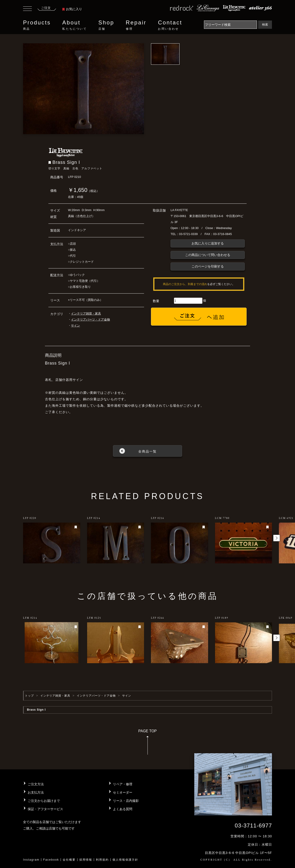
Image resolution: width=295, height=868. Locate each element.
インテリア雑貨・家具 (86, 313)
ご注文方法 (36, 784)
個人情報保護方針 (125, 860)
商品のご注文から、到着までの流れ (185, 284)
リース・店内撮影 (126, 801)
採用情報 (86, 860)
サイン (75, 325)
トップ (29, 696)
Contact (170, 25)
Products (37, 25)
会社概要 (69, 860)
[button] (277, 538)
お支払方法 (36, 792)
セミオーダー (123, 792)
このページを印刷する (208, 266)
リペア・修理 (123, 784)
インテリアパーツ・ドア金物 (90, 319)
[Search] (230, 25)
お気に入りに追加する (208, 243)
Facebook (51, 860)
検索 (265, 25)
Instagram (31, 860)
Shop (106, 25)
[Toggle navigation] (27, 9)
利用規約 (102, 860)
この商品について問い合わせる (208, 255)
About (74, 25)
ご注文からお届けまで (44, 801)
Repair (136, 25)
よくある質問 (123, 809)
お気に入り (72, 9)
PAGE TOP (147, 743)
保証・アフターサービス (45, 809)
